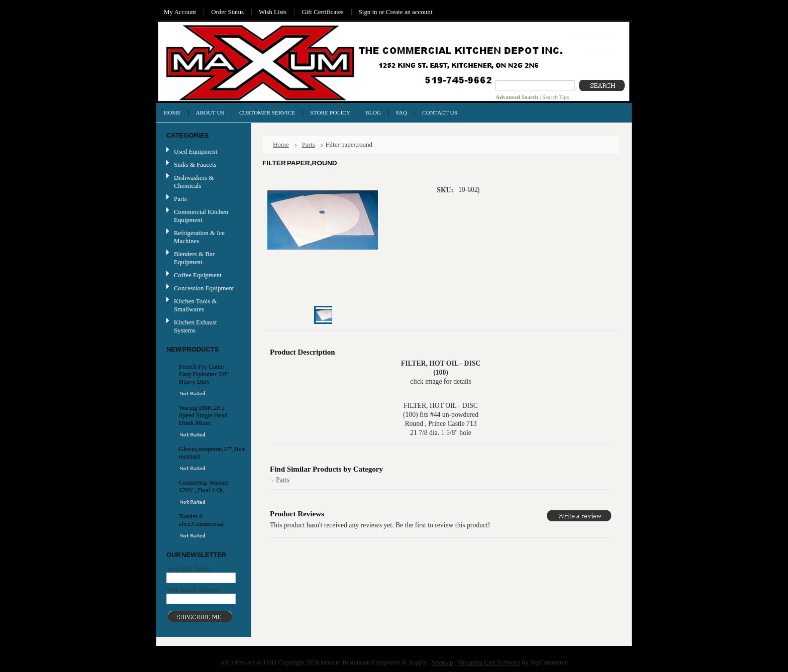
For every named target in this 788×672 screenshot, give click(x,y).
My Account (180, 12)
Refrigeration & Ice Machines (199, 237)
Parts (180, 199)
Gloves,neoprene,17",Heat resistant (205, 453)
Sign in (368, 12)
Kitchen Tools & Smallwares (195, 305)
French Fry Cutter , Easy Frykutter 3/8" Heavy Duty (204, 374)
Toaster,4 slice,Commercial (201, 520)
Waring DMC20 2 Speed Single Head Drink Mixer (203, 415)
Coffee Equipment (198, 275)
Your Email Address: (193, 589)
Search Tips (556, 97)
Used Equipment (195, 151)
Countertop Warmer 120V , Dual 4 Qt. (204, 486)
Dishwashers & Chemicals (194, 182)
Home (281, 144)
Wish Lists (273, 12)
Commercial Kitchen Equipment (201, 216)
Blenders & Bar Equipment (194, 258)
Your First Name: (189, 568)
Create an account (409, 12)
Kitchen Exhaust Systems (195, 326)
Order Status (227, 12)
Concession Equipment (204, 288)
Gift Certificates (323, 12)
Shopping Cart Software (489, 662)
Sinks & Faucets (195, 164)
